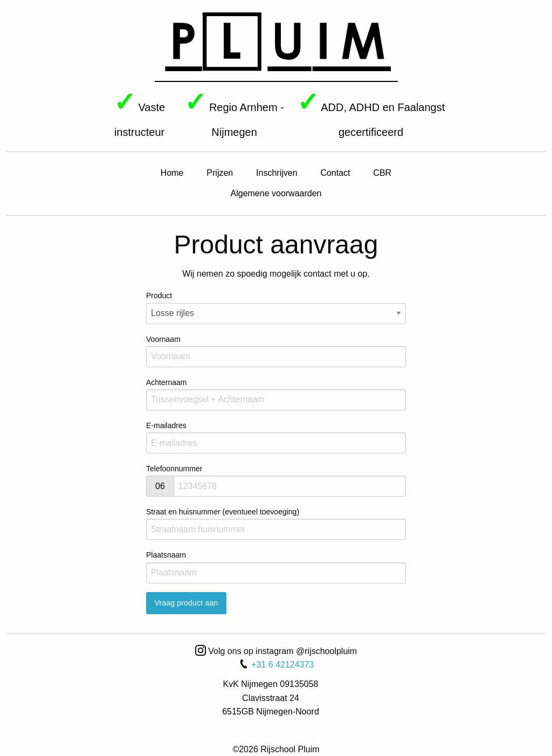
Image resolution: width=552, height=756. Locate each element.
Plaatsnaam (276, 567)
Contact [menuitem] (335, 173)
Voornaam (276, 351)
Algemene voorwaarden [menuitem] (276, 193)
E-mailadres (276, 437)
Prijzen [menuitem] (220, 173)
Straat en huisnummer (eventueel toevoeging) (276, 524)
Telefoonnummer (174, 469)
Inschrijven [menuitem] (277, 173)
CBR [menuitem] (382, 173)
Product (276, 307)
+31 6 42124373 (276, 665)
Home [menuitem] (172, 173)
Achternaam (276, 394)
